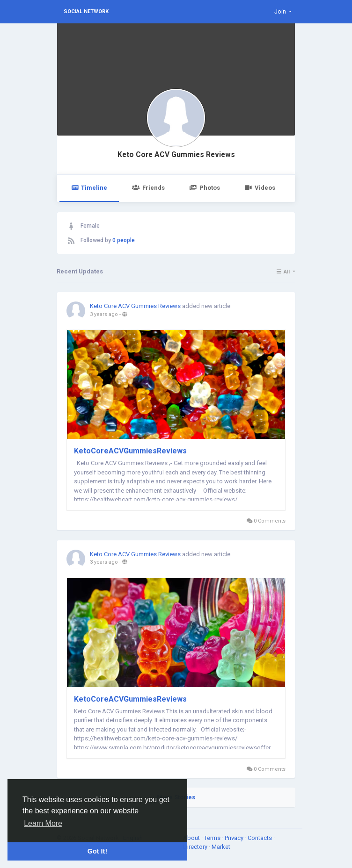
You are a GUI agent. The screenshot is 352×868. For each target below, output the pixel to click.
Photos (205, 188)
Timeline (89, 188)
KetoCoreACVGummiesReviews (130, 451)
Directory (196, 847)
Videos (260, 188)
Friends (148, 188)
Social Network (86, 11)
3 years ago (104, 314)
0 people (124, 240)
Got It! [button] (97, 851)
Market (221, 847)
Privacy (235, 838)
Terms (213, 838)
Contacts (260, 838)
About (192, 838)
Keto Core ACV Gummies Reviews (176, 155)
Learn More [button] (43, 823)
